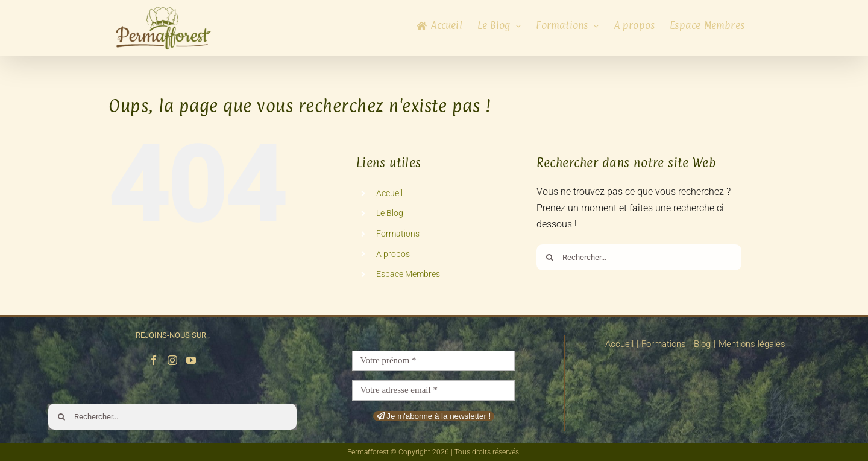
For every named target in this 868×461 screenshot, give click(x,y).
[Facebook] (154, 360)
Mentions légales (752, 344)
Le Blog (390, 213)
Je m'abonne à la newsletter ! (434, 416)
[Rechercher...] (639, 257)
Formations (398, 234)
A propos (393, 254)
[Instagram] (172, 360)
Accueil (389, 193)
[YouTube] (191, 360)
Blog (702, 344)
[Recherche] (549, 257)
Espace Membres (408, 274)
